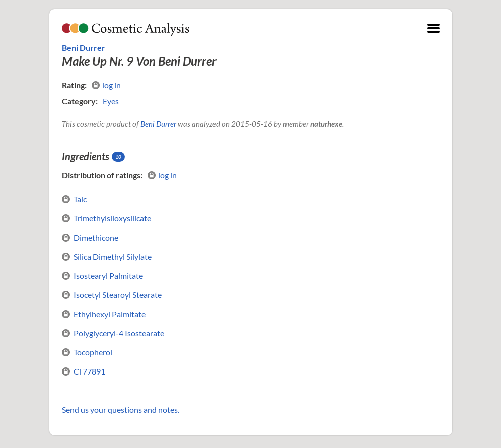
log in (106, 85)
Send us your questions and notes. (121, 409)
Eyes (111, 101)
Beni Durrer (84, 48)
